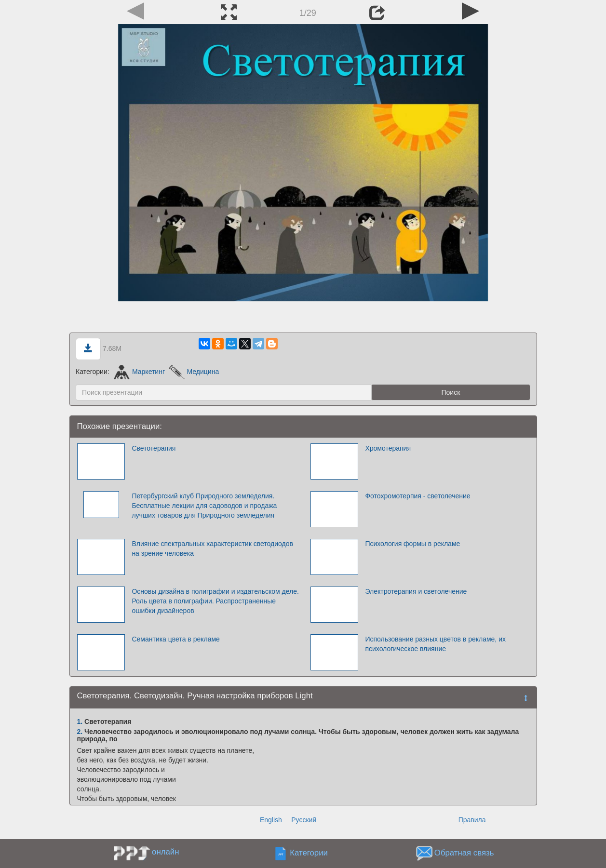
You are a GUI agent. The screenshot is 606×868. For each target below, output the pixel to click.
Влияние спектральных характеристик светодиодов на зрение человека (212, 548)
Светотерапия (154, 448)
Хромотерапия (388, 448)
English (271, 820)
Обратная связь (464, 853)
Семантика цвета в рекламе (175, 639)
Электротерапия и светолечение (416, 591)
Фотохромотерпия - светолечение (417, 496)
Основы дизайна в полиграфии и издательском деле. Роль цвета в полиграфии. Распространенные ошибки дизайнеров (215, 601)
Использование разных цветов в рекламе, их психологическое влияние (435, 644)
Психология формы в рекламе (412, 544)
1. (80, 721)
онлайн (165, 852)
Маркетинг (140, 372)
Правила (472, 820)
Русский (304, 820)
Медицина (194, 372)
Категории (309, 853)
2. (80, 732)
